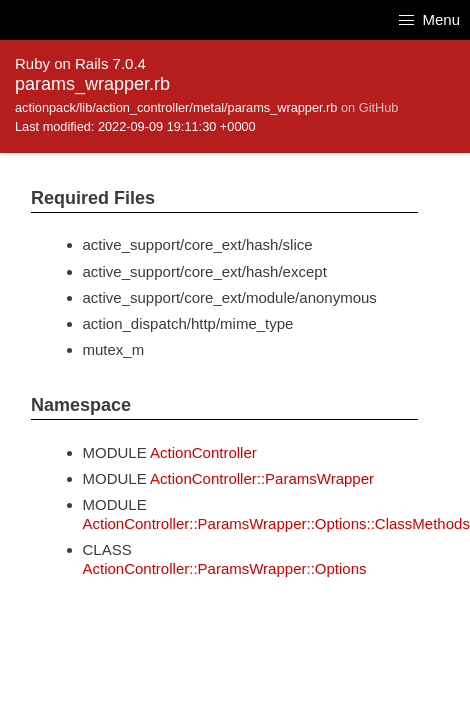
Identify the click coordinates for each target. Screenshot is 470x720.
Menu (429, 19)
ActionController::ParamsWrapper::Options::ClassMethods (276, 523)
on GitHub (369, 107)
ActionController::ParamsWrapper (262, 478)
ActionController (203, 452)
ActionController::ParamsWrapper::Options (225, 568)
